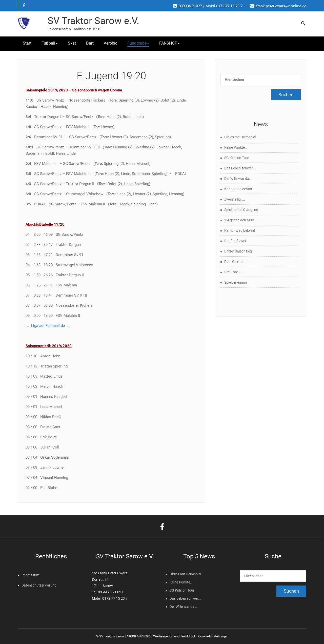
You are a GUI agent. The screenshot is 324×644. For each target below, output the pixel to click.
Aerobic (110, 43)
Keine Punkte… (236, 147)
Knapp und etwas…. (240, 189)
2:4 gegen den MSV (239, 220)
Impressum (30, 575)
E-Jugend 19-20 (111, 76)
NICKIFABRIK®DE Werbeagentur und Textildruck (161, 636)
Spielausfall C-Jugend (241, 210)
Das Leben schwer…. (240, 168)
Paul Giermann (236, 262)
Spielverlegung (236, 282)
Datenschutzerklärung (39, 585)
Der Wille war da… (238, 179)
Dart (90, 43)
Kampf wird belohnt (240, 230)
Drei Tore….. (233, 272)
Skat (72, 43)
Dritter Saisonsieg (238, 251)
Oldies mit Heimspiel (240, 137)
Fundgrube (138, 43)
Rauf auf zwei (235, 241)
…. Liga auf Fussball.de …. (48, 326)
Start (27, 43)
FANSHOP (169, 43)
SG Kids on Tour (237, 158)
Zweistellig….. (235, 199)
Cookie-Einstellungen (213, 636)
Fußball (50, 43)
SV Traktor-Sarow (112, 636)
